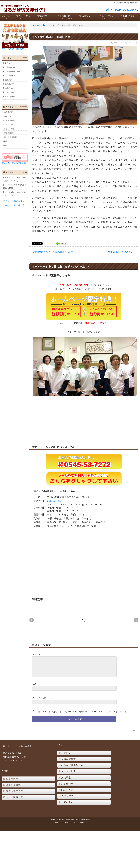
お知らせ (48, 25)
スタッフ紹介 (109, 17)
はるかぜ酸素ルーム (13, 71)
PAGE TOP (131, 734)
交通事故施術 (10, 67)
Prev (32, 620)
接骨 (6, 141)
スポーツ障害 (9, 129)
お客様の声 (67, 17)
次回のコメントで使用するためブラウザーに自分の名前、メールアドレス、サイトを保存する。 (82, 715)
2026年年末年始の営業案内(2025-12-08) (14, 186)
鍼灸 (6, 145)
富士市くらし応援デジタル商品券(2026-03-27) (14, 179)
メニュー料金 (25, 17)
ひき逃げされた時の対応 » (121, 252)
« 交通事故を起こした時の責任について (53, 252)
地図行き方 (88, 17)
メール (35, 701)
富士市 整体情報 (10, 137)
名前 (34, 688)
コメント (36, 655)
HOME (36, 25)
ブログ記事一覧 (13, 801)
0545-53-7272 (54, 501)
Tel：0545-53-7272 (121, 10)
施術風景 (46, 17)
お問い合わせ (130, 17)
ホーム (8, 17)
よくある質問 (9, 120)
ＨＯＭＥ (8, 63)
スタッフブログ (13, 794)
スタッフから (9, 125)
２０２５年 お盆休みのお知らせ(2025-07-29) (14, 194)
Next (136, 620)
